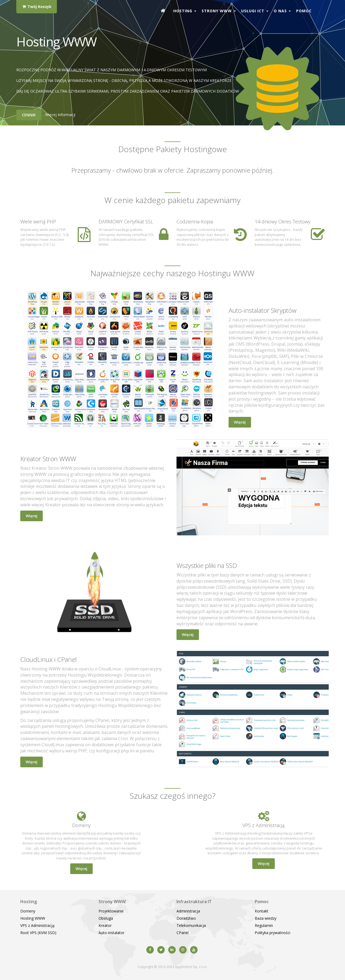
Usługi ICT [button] (255, 11)
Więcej (240, 422)
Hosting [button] (185, 11)
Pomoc (304, 11)
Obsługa (106, 918)
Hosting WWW (33, 918)
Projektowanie (111, 911)
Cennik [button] (29, 115)
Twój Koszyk (37, 7)
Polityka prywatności (273, 933)
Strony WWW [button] (219, 11)
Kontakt (262, 911)
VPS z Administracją (37, 925)
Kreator (105, 925)
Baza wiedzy (266, 918)
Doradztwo (186, 918)
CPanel (183, 933)
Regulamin (264, 925)
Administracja (188, 911)
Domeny (28, 911)
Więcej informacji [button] (60, 115)
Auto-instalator (111, 933)
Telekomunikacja (191, 925)
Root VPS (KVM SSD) (38, 933)
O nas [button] (282, 11)
